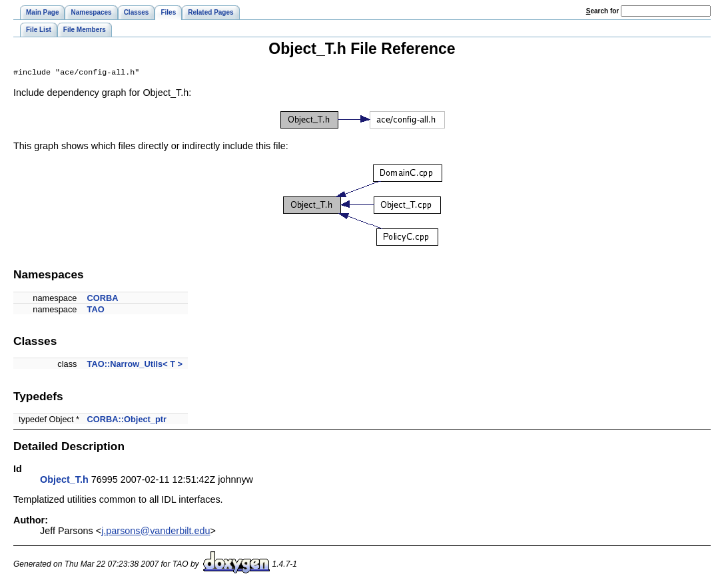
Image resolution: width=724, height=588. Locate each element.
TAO (96, 311)
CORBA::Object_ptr (127, 421)
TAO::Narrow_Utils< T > (135, 365)
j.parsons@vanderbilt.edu (156, 532)
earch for (602, 11)
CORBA (103, 299)
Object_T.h (64, 481)
